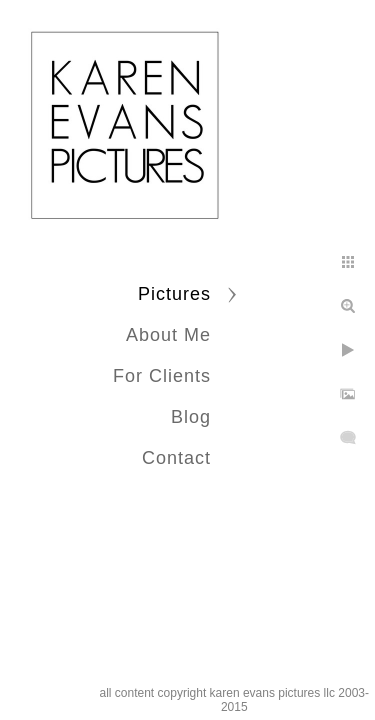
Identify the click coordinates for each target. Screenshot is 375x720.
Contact (176, 458)
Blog (191, 417)
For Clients (162, 376)
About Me (168, 335)
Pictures (174, 294)
